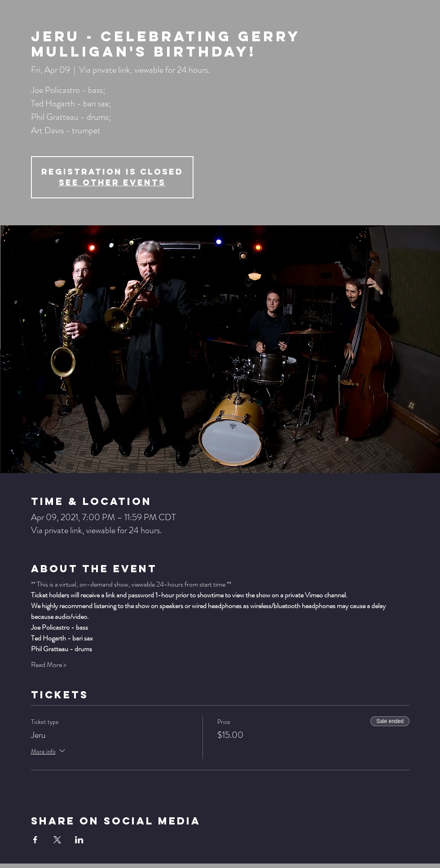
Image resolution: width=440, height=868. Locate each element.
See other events (112, 182)
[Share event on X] (57, 840)
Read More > (49, 665)
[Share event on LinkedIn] (79, 840)
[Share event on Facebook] (35, 840)
